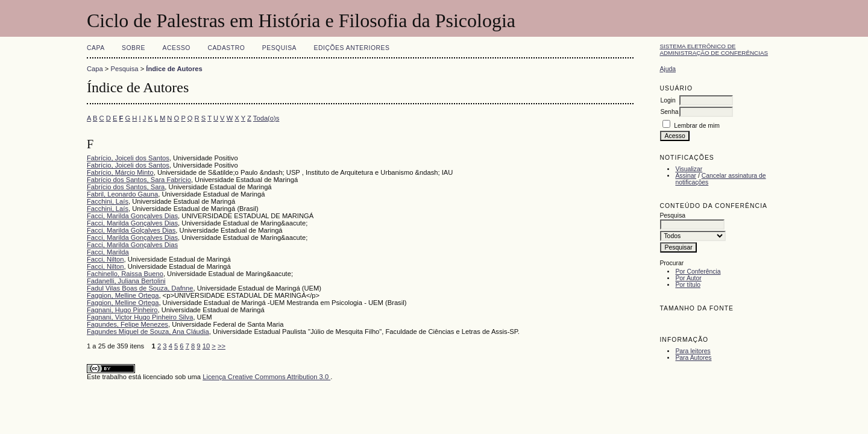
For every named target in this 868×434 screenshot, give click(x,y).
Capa (96, 48)
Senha (669, 112)
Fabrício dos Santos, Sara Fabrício (139, 180)
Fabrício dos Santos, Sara (126, 187)
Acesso (177, 48)
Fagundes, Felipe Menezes (127, 324)
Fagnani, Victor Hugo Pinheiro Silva (140, 317)
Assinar (686, 176)
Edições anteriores (352, 48)
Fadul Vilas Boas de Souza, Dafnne (140, 288)
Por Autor (688, 278)
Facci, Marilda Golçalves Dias (131, 230)
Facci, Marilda (108, 252)
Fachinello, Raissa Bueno (125, 274)
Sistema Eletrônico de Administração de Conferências (714, 49)
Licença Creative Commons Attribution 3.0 (266, 377)
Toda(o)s (266, 118)
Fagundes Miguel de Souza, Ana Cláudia (148, 332)
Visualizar (689, 169)
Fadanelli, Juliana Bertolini (126, 281)
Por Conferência (698, 272)
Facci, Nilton (105, 259)
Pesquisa (279, 48)
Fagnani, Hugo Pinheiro (122, 310)
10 (206, 346)
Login (668, 100)
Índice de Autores (174, 69)
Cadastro (226, 48)
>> (222, 346)
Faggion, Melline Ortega (123, 295)
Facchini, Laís (108, 201)
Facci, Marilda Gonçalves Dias (132, 216)
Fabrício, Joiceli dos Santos (128, 158)
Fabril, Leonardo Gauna (122, 194)
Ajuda (668, 69)
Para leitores (693, 351)
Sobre (134, 48)
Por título (688, 285)
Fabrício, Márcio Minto (120, 172)
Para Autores (693, 358)
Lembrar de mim (697, 126)
